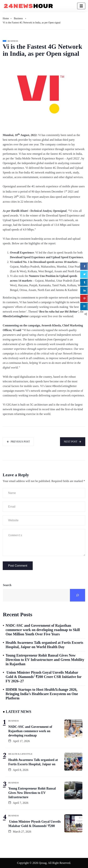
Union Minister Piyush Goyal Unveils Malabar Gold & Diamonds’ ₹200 (35, 824)
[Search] (78, 595)
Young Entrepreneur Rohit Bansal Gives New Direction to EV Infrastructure (32, 793)
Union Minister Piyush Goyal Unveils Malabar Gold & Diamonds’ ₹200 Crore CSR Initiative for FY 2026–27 (44, 677)
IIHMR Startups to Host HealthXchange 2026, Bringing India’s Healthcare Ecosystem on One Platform (42, 694)
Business (18, 18)
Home (6, 18)
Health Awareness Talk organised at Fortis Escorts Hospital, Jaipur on (33, 762)
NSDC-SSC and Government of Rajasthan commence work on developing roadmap (30, 731)
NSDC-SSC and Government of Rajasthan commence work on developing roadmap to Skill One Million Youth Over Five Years (43, 630)
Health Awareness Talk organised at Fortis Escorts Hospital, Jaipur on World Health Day (44, 645)
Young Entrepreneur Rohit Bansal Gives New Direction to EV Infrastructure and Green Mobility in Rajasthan (45, 660)
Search (7, 585)
